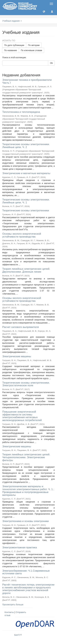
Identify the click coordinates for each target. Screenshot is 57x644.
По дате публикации (14, 45)
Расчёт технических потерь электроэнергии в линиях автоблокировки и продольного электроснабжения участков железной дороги (28, 589)
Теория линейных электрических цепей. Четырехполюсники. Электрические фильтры (26, 457)
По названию (11, 50)
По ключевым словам (31, 50)
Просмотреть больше (13, 605)
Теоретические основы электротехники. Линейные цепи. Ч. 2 (26, 146)
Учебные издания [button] (12, 21)
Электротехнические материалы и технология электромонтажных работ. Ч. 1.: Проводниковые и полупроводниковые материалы (28, 491)
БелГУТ (18, 635)
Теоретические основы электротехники (26, 211)
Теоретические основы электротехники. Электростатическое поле (26, 384)
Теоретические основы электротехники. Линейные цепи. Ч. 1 (26, 201)
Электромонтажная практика (20, 547)
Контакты (9, 612)
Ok (51, 63)
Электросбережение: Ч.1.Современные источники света (26, 572)
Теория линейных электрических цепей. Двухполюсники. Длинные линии (26, 270)
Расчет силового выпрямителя (21, 327)
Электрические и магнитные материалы (26, 173)
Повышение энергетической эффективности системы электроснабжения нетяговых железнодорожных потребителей (22, 416)
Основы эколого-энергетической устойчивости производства (22, 235)
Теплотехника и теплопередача (21, 112)
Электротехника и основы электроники (26, 521)
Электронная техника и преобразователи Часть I (27, 81)
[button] (44, 11)
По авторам (34, 45)
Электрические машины (17, 356)
